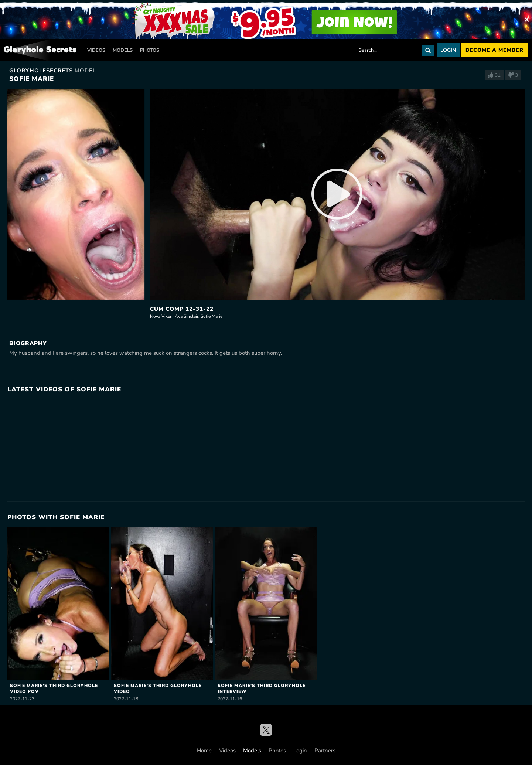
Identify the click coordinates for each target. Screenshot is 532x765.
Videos (96, 50)
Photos (150, 50)
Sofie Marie (212, 316)
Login (448, 50)
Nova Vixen (161, 316)
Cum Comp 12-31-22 (182, 309)
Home (204, 751)
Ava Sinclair (187, 316)
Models (123, 50)
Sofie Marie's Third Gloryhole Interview (262, 688)
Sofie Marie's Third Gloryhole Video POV (54, 688)
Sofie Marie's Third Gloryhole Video (158, 688)
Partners (325, 751)
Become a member (495, 50)
